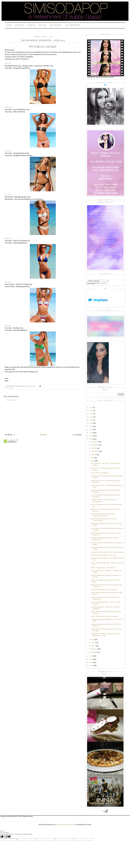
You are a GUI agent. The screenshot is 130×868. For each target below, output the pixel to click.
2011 (91, 659)
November (95, 445)
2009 (91, 666)
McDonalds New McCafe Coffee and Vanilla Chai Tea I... (106, 613)
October (94, 448)
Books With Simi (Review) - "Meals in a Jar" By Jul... (107, 564)
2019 (91, 420)
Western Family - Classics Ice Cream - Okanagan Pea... (104, 501)
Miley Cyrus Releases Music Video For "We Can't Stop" (106, 534)
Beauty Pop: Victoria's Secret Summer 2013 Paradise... (106, 482)
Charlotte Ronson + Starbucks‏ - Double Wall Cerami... (106, 572)
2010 (91, 662)
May (93, 640)
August (94, 455)
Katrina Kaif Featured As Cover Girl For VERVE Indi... (107, 559)
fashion (11, 388)
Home (9, 25)
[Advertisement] (43, 417)
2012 (91, 656)
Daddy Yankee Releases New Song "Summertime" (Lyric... (103, 515)
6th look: (8, 282)
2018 (91, 423)
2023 (91, 407)
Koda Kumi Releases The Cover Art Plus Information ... (105, 539)
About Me (19, 25)
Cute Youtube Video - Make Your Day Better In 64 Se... (107, 486)
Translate (101, 284)
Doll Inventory (73, 25)
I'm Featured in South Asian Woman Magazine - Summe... (107, 529)
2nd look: (8, 107)
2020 (91, 417)
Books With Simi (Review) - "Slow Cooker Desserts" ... (105, 603)
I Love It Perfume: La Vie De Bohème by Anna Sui (106, 505)
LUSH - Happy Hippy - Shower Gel (103, 568)
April (93, 643)
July (93, 458)
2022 (91, 411)
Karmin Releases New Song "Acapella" (104, 590)
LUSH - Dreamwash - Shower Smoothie (105, 617)
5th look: (8, 238)
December (95, 442)
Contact (31, 25)
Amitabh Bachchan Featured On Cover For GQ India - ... (107, 620)
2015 (91, 433)
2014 (91, 436)
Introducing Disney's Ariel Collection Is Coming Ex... (105, 598)
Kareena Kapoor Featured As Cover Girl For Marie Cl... (106, 625)
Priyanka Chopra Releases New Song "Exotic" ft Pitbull (107, 544)
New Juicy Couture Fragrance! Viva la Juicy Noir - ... (106, 581)
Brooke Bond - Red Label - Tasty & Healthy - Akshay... (106, 464)
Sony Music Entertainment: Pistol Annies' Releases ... (105, 491)
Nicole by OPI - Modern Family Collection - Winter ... (106, 469)
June (93, 461)
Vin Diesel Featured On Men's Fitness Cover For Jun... (106, 576)
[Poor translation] (8, 837)
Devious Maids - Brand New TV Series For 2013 (107, 552)
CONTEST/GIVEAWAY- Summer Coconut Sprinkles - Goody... (105, 635)
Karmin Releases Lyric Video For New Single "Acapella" (106, 586)
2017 (91, 426)
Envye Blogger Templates (66, 825)
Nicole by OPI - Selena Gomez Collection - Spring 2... (106, 510)
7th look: (8, 326)
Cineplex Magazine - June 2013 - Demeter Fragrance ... (105, 608)
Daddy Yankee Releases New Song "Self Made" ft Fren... (107, 594)
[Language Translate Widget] (98, 281)
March (94, 646)
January (94, 652)
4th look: (8, 195)
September (95, 451)
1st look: (8, 64)
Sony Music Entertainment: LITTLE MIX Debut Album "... (107, 548)
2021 (91, 414)
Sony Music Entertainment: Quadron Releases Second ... (107, 477)
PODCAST (43, 25)
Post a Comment (11, 400)
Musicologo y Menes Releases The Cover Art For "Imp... (106, 630)
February (94, 649)
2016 (91, 430)
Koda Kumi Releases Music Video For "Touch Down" (106, 525)
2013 (91, 439)
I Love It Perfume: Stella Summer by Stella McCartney (105, 496)
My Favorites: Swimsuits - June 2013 (103, 555)
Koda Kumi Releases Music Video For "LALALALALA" (104, 520)
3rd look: (8, 151)
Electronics (56, 25)
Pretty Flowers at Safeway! (100, 473)
